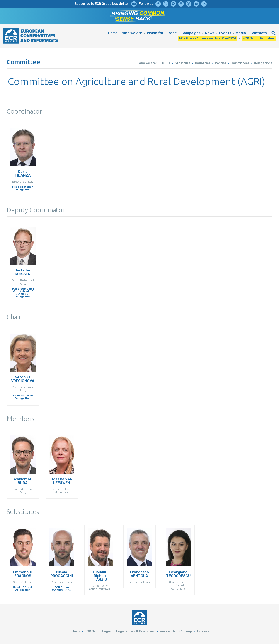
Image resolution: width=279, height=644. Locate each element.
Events (225, 33)
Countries (203, 63)
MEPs (166, 63)
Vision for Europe (162, 33)
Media (241, 33)
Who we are (132, 33)
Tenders (203, 631)
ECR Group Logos (98, 631)
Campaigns (191, 33)
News (210, 33)
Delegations (263, 63)
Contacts (259, 33)
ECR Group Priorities (259, 38)
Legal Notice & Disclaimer (136, 631)
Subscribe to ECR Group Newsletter (102, 4)
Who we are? (148, 63)
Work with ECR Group (176, 631)
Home (113, 33)
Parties (221, 63)
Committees (240, 63)
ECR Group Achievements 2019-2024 (208, 38)
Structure (183, 63)
